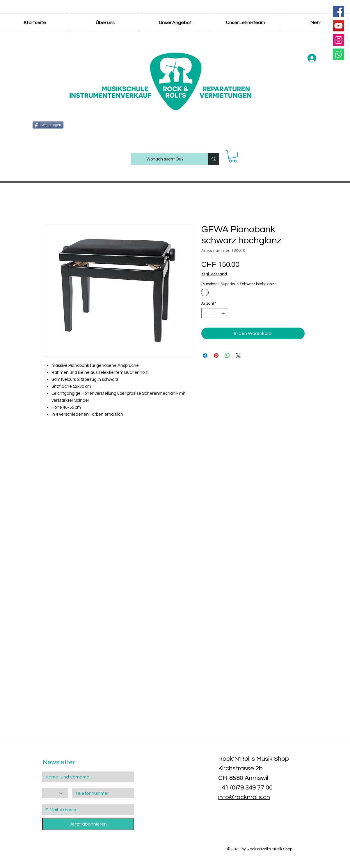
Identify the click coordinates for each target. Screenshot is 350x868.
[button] (233, 156)
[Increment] (224, 313)
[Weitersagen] (48, 125)
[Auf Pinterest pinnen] (216, 356)
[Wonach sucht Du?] (165, 159)
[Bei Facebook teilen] (205, 356)
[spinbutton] (215, 313)
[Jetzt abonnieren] (88, 824)
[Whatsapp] (339, 54)
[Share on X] (238, 356)
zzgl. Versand (214, 274)
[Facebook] (339, 11)
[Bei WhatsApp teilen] (227, 356)
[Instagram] (339, 40)
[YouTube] (339, 26)
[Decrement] (206, 313)
